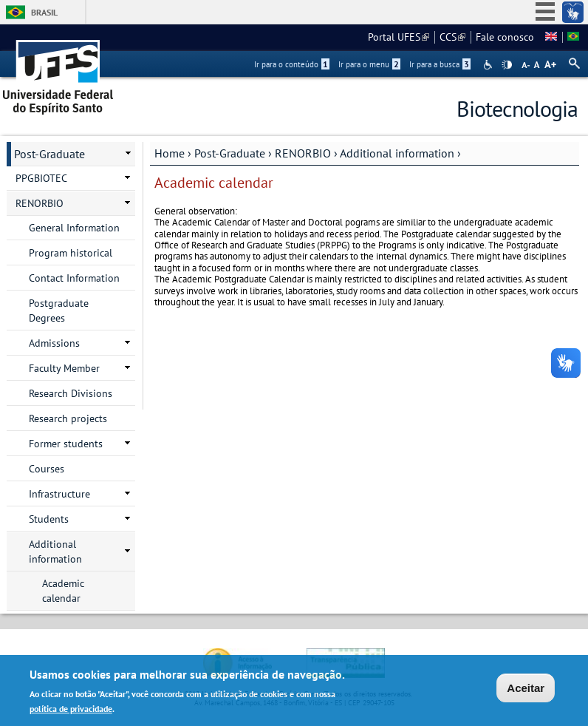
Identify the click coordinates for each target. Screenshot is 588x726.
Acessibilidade (489, 65)
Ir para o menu (369, 64)
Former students (66, 444)
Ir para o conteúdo (292, 64)
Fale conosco (505, 37)
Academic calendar (63, 591)
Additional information (397, 153)
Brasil (44, 12)
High (507, 65)
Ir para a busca (440, 64)
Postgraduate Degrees (59, 311)
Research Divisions (71, 393)
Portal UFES (399, 37)
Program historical (71, 253)
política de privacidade (71, 710)
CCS (452, 37)
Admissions (54, 343)
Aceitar (526, 689)
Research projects (68, 418)
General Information (74, 228)
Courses (47, 469)
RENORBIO (303, 153)
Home (170, 153)
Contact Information (74, 278)
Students (49, 519)
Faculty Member (64, 368)
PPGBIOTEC (41, 178)
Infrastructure (59, 494)
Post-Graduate (230, 153)
